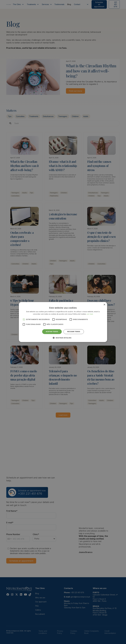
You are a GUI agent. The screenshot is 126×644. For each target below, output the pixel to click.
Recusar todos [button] (74, 332)
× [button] (104, 305)
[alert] (63, 322)
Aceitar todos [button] (52, 332)
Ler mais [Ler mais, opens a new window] (90, 314)
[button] (63, 338)
